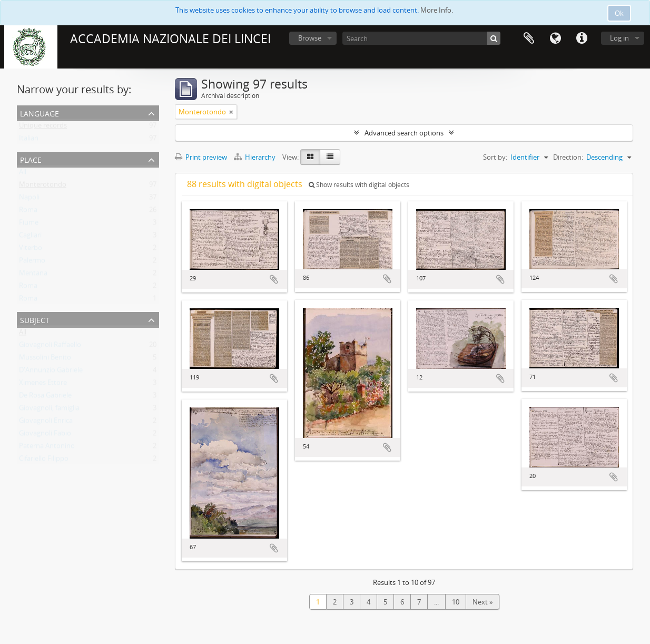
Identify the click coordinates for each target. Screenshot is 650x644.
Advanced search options (404, 133)
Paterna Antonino (47, 448)
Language (555, 38)
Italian (29, 140)
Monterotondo (43, 187)
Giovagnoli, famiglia (49, 410)
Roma (28, 212)
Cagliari (30, 237)
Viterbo (31, 250)
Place (31, 159)
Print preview (201, 157)
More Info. (437, 10)
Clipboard (529, 38)
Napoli (29, 199)
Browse (310, 38)
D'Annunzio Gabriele (51, 372)
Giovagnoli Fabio (45, 435)
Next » (482, 602)
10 (456, 602)
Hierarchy (255, 157)
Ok (619, 13)
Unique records (43, 128)
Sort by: (495, 157)
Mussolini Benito (45, 359)
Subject (35, 319)
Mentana (33, 275)
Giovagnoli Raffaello (50, 347)
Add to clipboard (274, 279)
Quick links (582, 38)
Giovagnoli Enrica (46, 423)
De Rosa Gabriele (45, 397)
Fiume (29, 225)
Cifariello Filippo (44, 461)
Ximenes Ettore (43, 385)
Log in (619, 38)
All (23, 174)
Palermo (32, 262)
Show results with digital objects (359, 185)
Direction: (568, 157)
